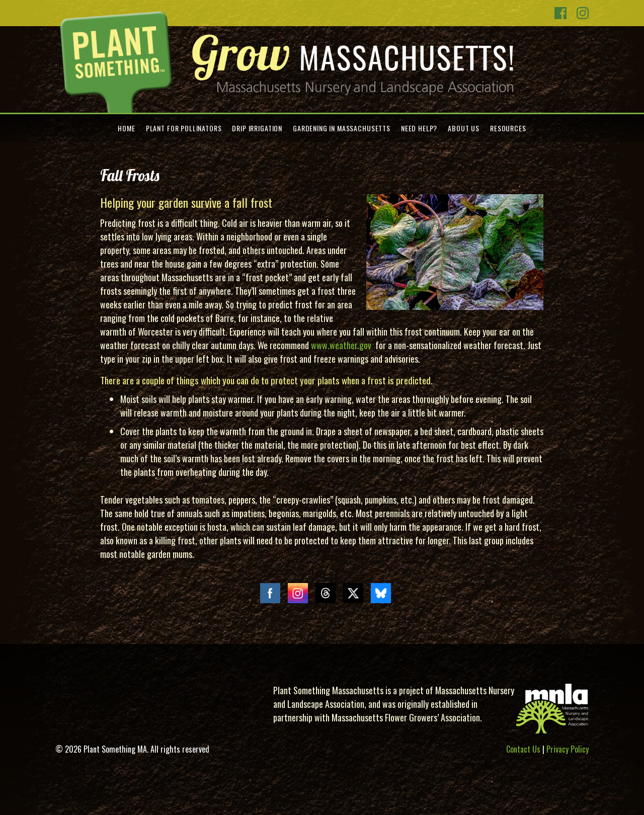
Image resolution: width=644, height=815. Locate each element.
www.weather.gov (341, 345)
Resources (508, 128)
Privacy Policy (568, 749)
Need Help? (419, 128)
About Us (464, 128)
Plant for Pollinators (184, 128)
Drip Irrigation (257, 128)
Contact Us (523, 749)
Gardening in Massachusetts (342, 128)
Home (126, 128)
